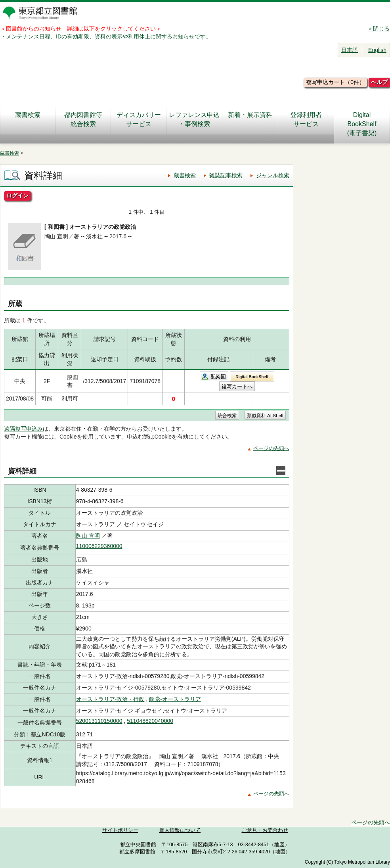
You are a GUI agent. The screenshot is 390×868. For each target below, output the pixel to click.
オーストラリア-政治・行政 (110, 699)
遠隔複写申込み (23, 429)
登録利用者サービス (306, 119)
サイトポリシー (120, 830)
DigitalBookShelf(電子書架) (362, 124)
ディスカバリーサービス (139, 119)
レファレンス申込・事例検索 (194, 119)
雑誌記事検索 (226, 175)
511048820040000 (150, 721)
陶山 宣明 (88, 536)
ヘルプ (379, 82)
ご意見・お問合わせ (265, 830)
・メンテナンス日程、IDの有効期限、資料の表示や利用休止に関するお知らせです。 (106, 36)
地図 (279, 845)
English (377, 50)
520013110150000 (99, 721)
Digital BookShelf (252, 377)
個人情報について (180, 830)
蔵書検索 (28, 119)
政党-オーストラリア (175, 699)
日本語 (350, 50)
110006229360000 (99, 546)
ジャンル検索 (273, 175)
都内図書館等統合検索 (83, 119)
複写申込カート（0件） (335, 82)
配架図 (218, 377)
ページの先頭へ (271, 448)
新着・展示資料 (250, 119)
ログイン (17, 195)
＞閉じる (379, 29)
